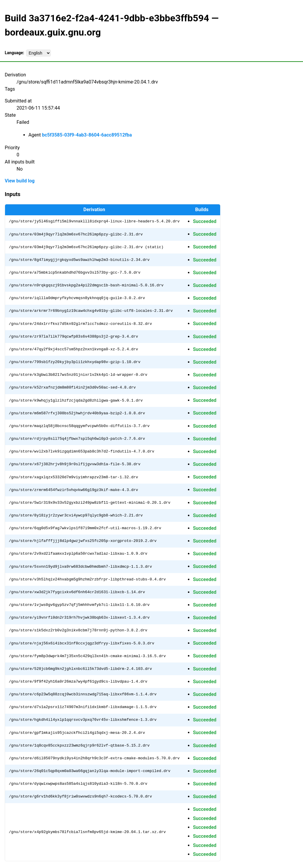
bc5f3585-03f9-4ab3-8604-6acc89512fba (87, 135)
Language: (14, 53)
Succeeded (205, 221)
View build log (20, 181)
